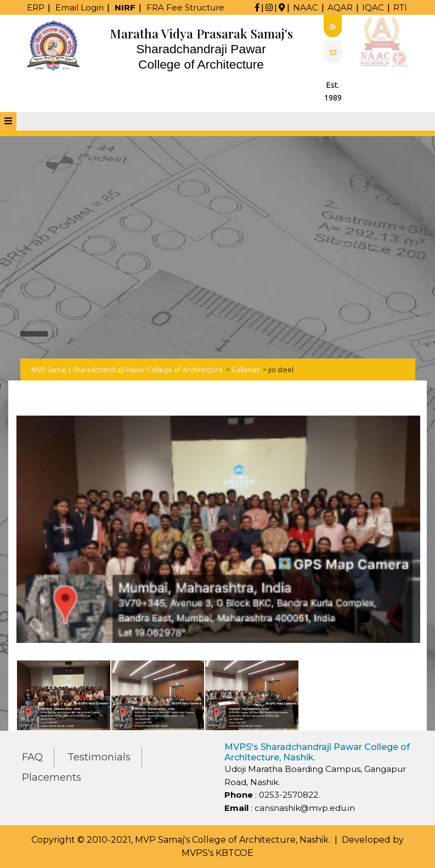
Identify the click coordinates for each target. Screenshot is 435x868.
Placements (52, 777)
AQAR (340, 7)
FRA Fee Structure (185, 7)
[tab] (8, 121)
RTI (400, 7)
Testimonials (99, 757)
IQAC (373, 7)
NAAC (306, 7)
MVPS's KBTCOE (218, 853)
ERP (36, 7)
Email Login (80, 7)
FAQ (32, 757)
